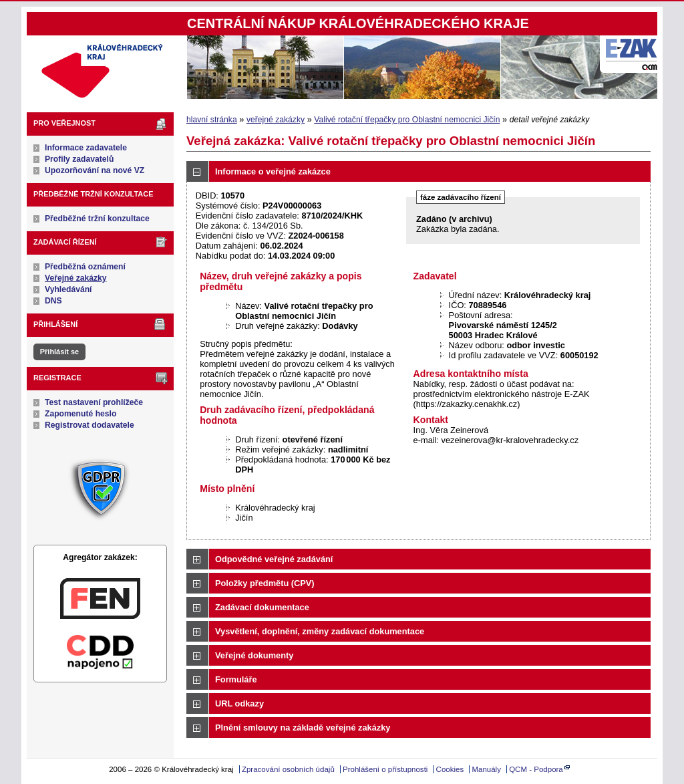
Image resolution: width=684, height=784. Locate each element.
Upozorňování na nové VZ (95, 170)
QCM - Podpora (536, 769)
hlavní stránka (212, 120)
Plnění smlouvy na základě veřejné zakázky (303, 728)
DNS (53, 301)
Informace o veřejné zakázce (273, 171)
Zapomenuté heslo (80, 414)
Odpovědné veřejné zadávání (274, 559)
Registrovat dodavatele (90, 425)
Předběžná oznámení (85, 267)
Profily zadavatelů (79, 159)
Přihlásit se (59, 352)
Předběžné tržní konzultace (97, 219)
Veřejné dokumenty (254, 655)
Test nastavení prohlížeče (94, 402)
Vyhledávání (68, 289)
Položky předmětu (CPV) (265, 583)
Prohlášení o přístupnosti (385, 769)
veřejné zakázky (276, 120)
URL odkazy (239, 703)
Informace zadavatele (86, 148)
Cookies (450, 769)
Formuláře (236, 679)
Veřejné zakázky (76, 278)
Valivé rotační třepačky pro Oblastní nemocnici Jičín (407, 120)
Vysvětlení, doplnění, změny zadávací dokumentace (320, 631)
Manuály (486, 769)
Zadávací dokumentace (262, 607)
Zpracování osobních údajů (288, 769)
